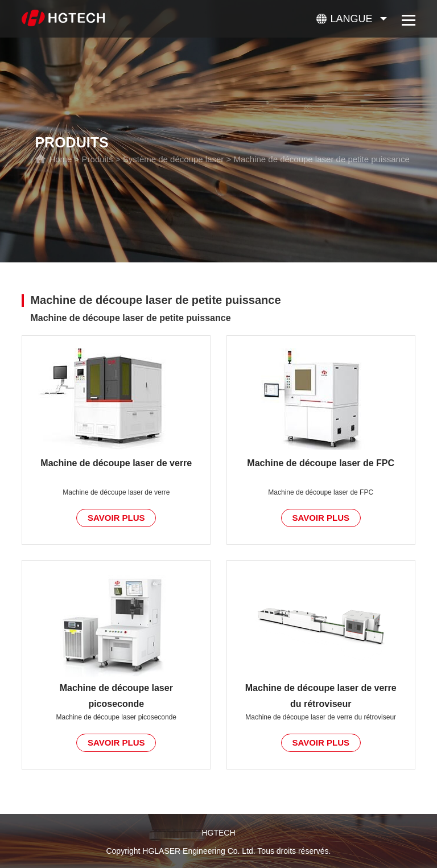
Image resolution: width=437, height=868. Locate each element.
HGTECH (218, 833)
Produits (98, 159)
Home (60, 159)
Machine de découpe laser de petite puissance (321, 159)
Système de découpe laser (174, 159)
